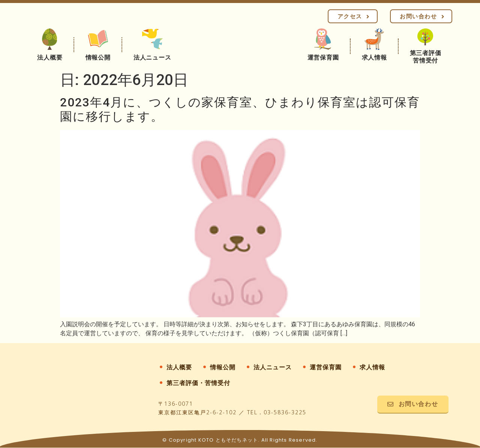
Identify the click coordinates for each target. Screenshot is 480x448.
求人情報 (372, 367)
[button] (353, 16)
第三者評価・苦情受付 (198, 383)
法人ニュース (273, 367)
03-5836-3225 (285, 413)
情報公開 (223, 367)
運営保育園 (326, 367)
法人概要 (179, 367)
